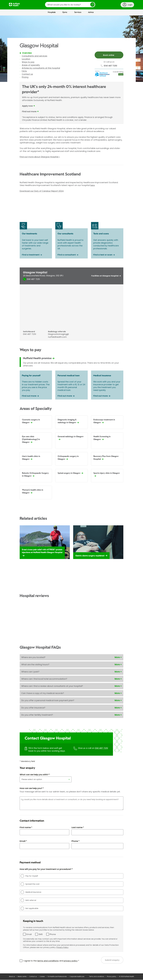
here (92, 185)
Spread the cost (30, 884)
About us (12, 977)
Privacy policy (112, 977)
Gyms (65, 12)
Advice (91, 12)
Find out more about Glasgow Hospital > (40, 157)
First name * (26, 827)
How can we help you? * (32, 788)
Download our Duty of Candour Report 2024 (42, 191)
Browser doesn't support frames (71, 201)
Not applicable (29, 909)
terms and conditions (48, 961)
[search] (70, 5)
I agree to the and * (51, 961)
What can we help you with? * (35, 775)
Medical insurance (31, 892)
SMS (41, 934)
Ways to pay (28, 62)
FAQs (24, 71)
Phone (53, 934)
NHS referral (28, 900)
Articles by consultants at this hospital (41, 68)
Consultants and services (35, 56)
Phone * (75, 841)
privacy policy (71, 961)
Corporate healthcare (77, 977)
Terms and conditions (97, 977)
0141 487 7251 (101, 748)
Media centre (22, 977)
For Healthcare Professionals (57, 977)
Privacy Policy (62, 948)
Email (29, 934)
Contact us (27, 74)
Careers (42, 977)
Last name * (78, 827)
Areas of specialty (31, 65)
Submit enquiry (112, 960)
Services (78, 12)
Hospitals (52, 12)
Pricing (25, 77)
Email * (23, 841)
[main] (71, 495)
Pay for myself (29, 876)
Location (26, 59)
